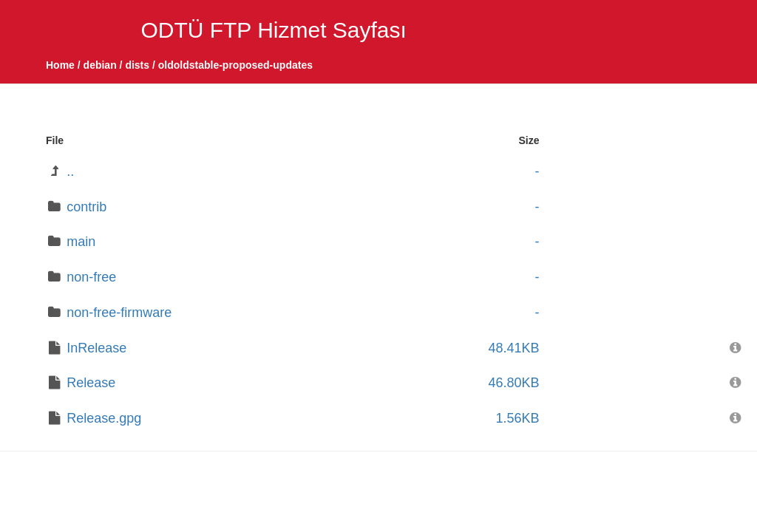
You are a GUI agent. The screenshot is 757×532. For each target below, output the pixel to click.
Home (60, 65)
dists (137, 65)
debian (100, 65)
